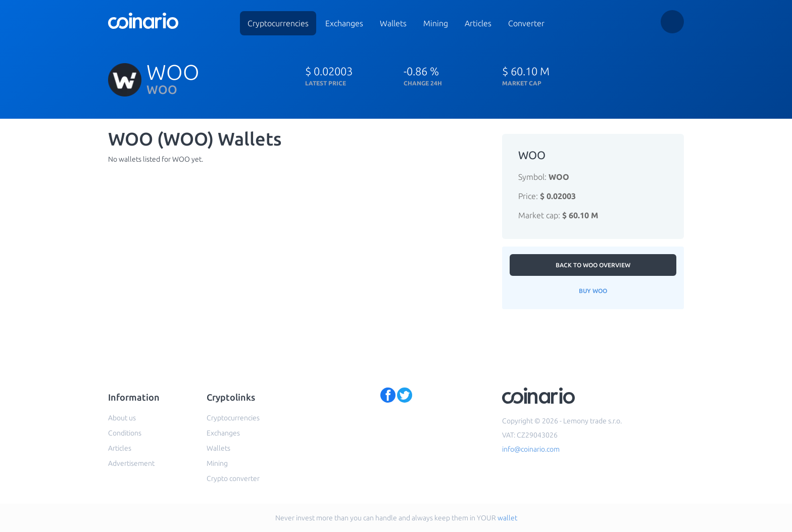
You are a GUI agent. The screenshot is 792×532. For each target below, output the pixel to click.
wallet (507, 518)
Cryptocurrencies (278, 23)
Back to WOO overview (593, 265)
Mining (436, 23)
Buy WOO (593, 291)
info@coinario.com (531, 449)
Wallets (393, 23)
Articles (478, 23)
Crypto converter (233, 478)
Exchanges (344, 23)
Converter (526, 23)
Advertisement (131, 463)
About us (122, 418)
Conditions (125, 433)
